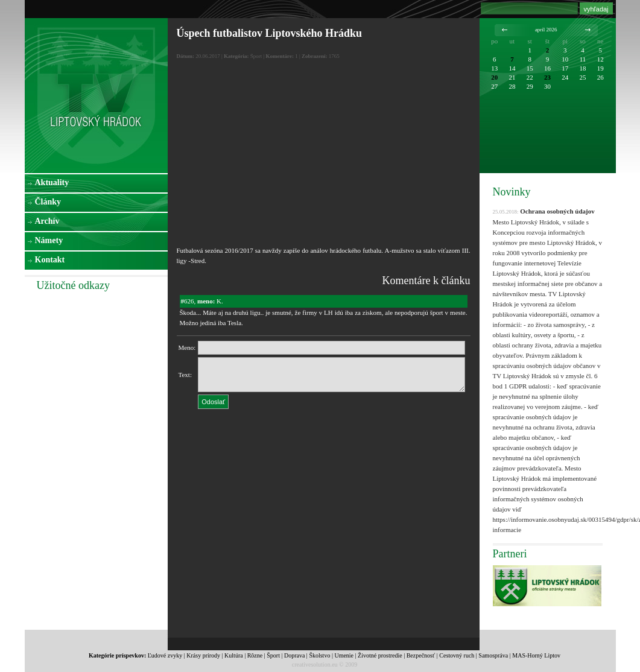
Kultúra (234, 655)
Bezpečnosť (421, 655)
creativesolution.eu (315, 664)
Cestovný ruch (457, 655)
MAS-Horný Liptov (536, 655)
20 (494, 77)
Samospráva (493, 655)
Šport (273, 655)
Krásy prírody (203, 655)
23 (547, 77)
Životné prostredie (380, 655)
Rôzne (255, 655)
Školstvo (319, 655)
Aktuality (52, 182)
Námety (49, 240)
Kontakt (50, 260)
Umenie (344, 655)
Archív (47, 221)
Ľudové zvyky (165, 655)
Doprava (294, 655)
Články (48, 202)
